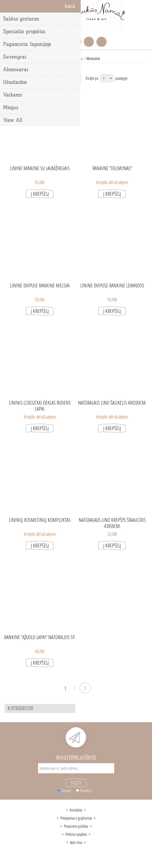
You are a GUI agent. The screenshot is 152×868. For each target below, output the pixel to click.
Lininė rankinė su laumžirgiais (40, 168)
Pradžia (57, 58)
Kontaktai (76, 810)
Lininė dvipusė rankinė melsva (40, 286)
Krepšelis (76, 42)
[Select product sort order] (61, 78)
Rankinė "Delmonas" (112, 168)
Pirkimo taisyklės (76, 834)
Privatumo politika (76, 826)
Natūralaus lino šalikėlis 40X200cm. (112, 403)
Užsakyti (66, 791)
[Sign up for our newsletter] (76, 768)
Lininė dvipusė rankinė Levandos (112, 286)
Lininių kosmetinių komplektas (40, 520)
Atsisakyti (86, 791)
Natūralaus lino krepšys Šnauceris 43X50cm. (112, 520)
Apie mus (76, 842)
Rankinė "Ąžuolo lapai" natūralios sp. (40, 637)
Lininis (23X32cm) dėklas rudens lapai (40, 403)
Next (85, 688)
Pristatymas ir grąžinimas (76, 818)
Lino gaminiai (74, 58)
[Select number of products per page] (107, 78)
